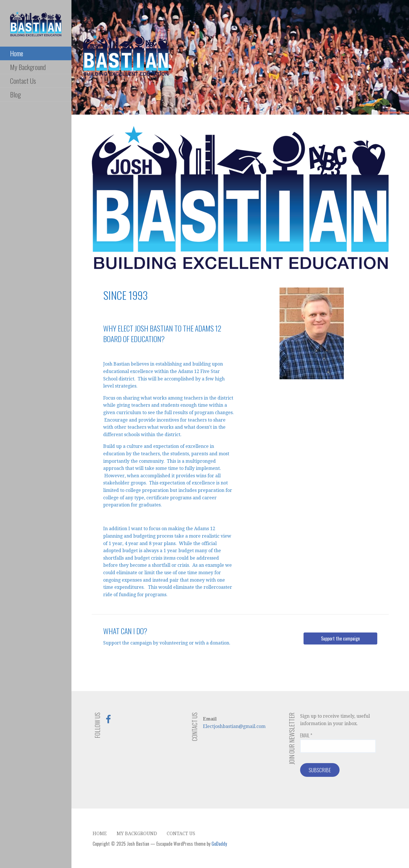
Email (306, 735)
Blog (15, 94)
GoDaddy (219, 844)
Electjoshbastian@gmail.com (234, 726)
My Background (28, 67)
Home (17, 53)
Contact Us (23, 81)
